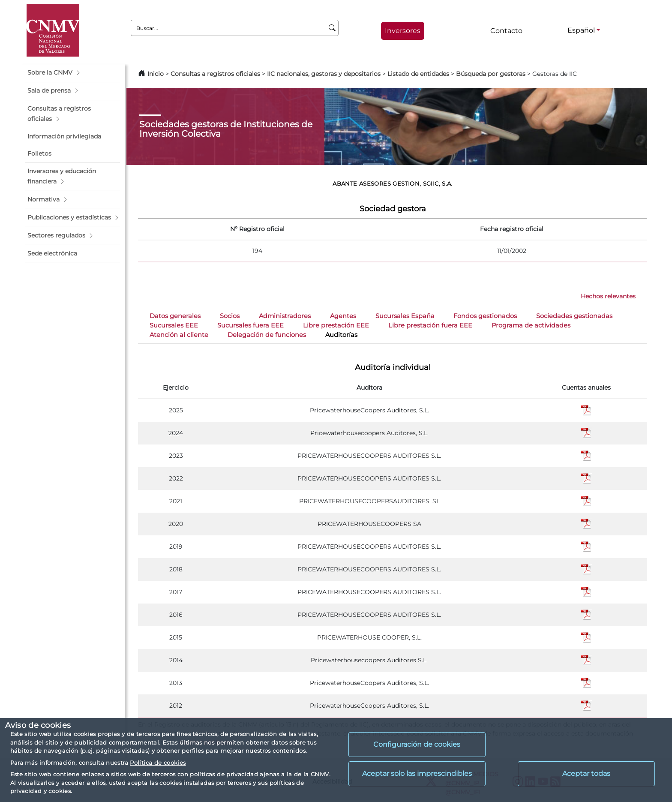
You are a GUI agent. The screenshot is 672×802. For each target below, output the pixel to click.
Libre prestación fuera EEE (430, 325)
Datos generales (175, 316)
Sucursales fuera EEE (250, 325)
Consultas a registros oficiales (215, 74)
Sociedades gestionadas (574, 316)
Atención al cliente (179, 335)
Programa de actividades (531, 325)
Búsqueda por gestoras (491, 74)
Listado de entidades (418, 74)
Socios (230, 316)
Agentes (343, 316)
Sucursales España (405, 316)
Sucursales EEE (174, 325)
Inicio (156, 74)
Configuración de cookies (417, 744)
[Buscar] (332, 28)
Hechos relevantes (608, 296)
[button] (72, 73)
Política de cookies (158, 763)
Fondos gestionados (485, 316)
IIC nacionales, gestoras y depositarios (324, 74)
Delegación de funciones (267, 335)
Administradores (285, 316)
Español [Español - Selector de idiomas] (581, 30)
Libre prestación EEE (336, 325)
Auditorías (341, 335)
